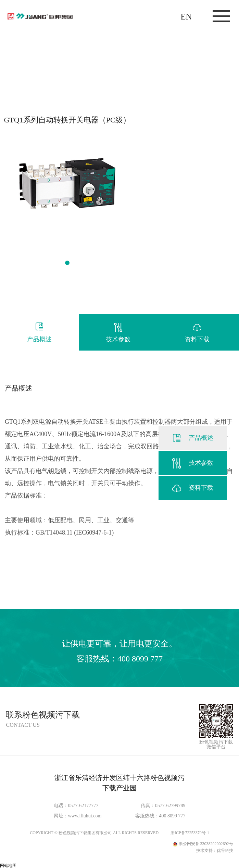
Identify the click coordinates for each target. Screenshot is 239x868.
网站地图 (8, 866)
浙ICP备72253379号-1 (190, 833)
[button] (67, 263)
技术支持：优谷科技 (215, 851)
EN (186, 17)
